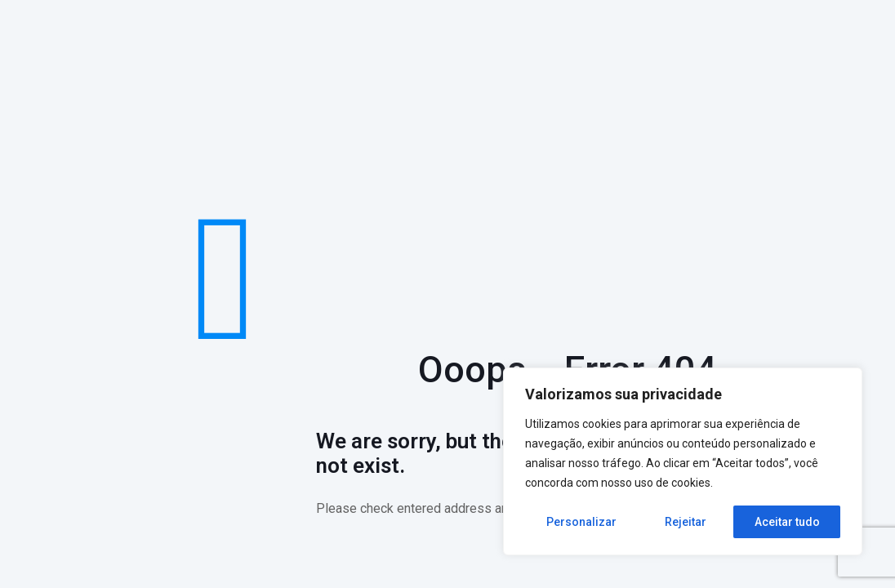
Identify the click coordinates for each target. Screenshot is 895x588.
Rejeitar (686, 522)
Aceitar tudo (787, 522)
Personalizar (581, 522)
